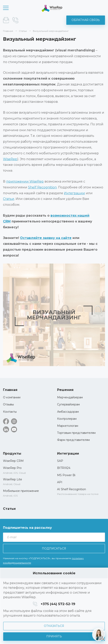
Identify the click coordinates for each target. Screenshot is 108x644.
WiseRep (10, 159)
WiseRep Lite (13, 479)
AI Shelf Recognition (72, 489)
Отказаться (54, 626)
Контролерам (67, 419)
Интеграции (74, 193)
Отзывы (8, 404)
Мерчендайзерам (70, 397)
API (60, 482)
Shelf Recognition (42, 187)
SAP (60, 461)
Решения (65, 390)
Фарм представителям (73, 440)
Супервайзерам (68, 404)
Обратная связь (86, 20)
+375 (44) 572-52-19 (15, 20)
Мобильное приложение (21, 491)
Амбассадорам (68, 412)
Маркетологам (68, 426)
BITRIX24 (64, 468)
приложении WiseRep (25, 181)
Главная (10, 390)
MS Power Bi (66, 475)
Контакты (10, 412)
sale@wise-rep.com (6, 20)
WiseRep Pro (12, 468)
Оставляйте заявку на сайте (46, 238)
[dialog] (54, 606)
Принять (54, 636)
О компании (12, 397)
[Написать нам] (99, 635)
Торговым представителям (76, 433)
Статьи (9, 199)
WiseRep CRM (52, 8)
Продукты (12, 453)
